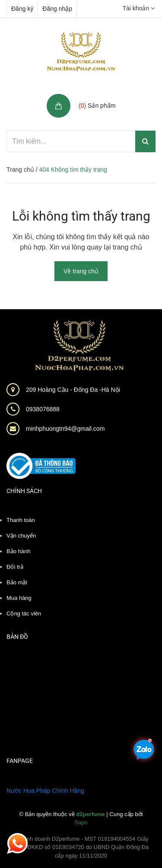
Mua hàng (19, 598)
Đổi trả (15, 567)
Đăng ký (22, 9)
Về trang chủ (81, 271)
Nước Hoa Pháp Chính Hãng (45, 791)
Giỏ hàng (92, 96)
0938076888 (43, 409)
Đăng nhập (57, 9)
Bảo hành (18, 551)
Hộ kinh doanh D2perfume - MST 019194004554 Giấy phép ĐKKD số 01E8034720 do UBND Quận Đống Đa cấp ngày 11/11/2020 (81, 847)
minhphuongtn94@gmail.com (65, 429)
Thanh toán (21, 520)
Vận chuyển (21, 536)
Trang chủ (20, 170)
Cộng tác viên (24, 613)
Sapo (81, 822)
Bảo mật (17, 582)
